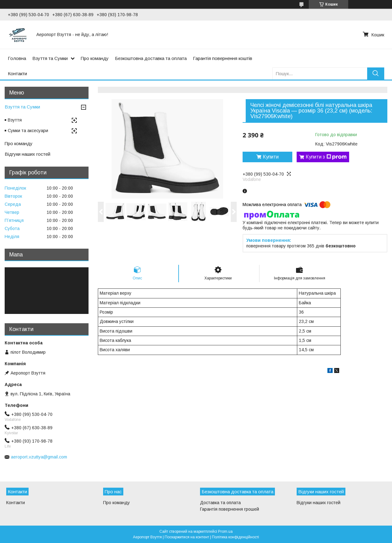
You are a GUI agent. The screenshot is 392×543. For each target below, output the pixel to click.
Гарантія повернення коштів (223, 58)
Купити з (326, 157)
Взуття (15, 120)
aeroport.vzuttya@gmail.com (39, 457)
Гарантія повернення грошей (230, 509)
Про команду (95, 58)
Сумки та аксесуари (28, 131)
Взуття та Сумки (50, 58)
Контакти (17, 74)
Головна (17, 58)
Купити (271, 157)
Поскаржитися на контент (187, 537)
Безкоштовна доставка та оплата (151, 58)
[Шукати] (376, 74)
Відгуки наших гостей (27, 154)
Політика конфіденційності (235, 537)
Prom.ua (225, 531)
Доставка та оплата (220, 503)
